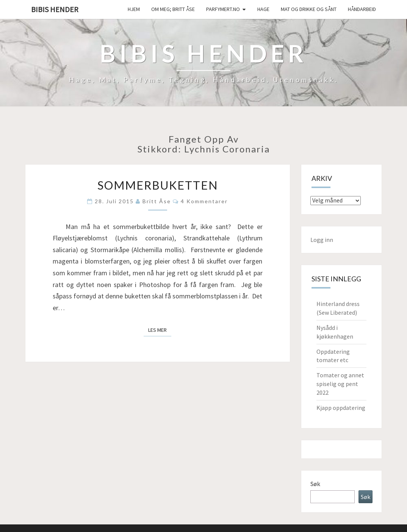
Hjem (134, 9)
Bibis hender (55, 9)
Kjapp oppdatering (341, 408)
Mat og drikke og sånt (309, 9)
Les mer (160, 330)
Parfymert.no (223, 9)
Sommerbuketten (158, 185)
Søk (315, 484)
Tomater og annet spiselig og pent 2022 (340, 384)
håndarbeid (362, 9)
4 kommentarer (204, 201)
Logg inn (322, 240)
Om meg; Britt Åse (173, 9)
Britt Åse (157, 201)
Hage (263, 9)
